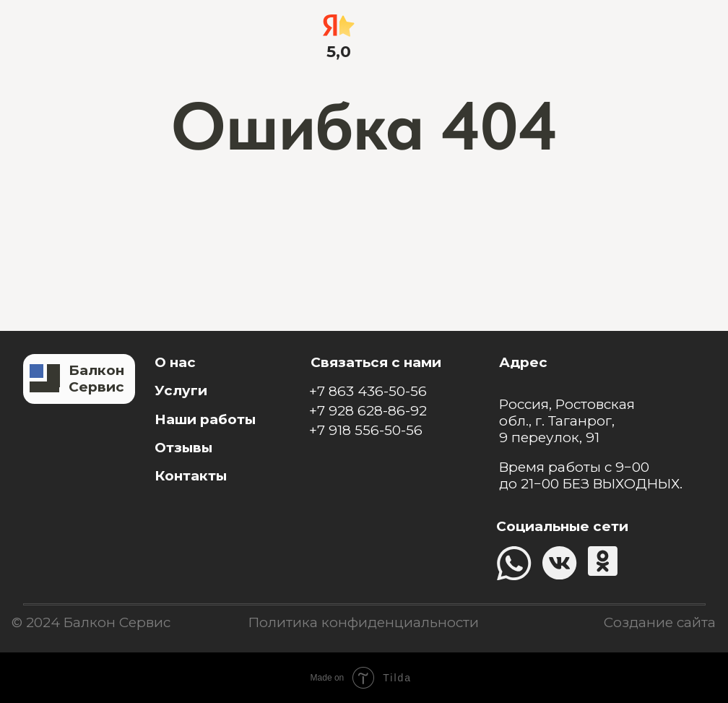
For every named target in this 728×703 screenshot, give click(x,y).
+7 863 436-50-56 (368, 391)
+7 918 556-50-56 (366, 430)
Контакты (191, 476)
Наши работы (205, 419)
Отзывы (183, 448)
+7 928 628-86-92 (368, 411)
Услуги (181, 391)
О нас (175, 362)
